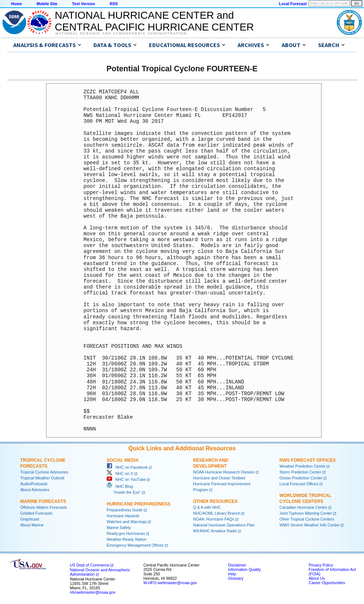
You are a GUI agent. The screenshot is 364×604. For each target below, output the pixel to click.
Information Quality (244, 569)
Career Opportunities (327, 583)
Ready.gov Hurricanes (126, 533)
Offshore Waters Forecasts (44, 507)
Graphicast (30, 519)
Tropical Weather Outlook (42, 478)
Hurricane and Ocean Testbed (219, 478)
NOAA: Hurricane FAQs (214, 519)
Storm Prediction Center (300, 472)
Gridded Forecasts (36, 513)
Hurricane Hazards (123, 516)
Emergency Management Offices (135, 545)
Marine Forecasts (43, 501)
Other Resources (215, 501)
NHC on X (120, 473)
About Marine (32, 525)
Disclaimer (237, 565)
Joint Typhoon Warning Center (306, 513)
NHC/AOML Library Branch (217, 513)
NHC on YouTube (126, 479)
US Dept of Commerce (90, 565)
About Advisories (35, 490)
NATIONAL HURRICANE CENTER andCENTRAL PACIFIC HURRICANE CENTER (154, 21)
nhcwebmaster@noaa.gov (93, 592)
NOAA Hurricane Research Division (224, 472)
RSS (114, 4)
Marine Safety (119, 528)
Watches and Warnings (127, 522)
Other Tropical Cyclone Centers (307, 519)
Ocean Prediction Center (301, 478)
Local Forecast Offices (299, 484)
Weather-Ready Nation (126, 539)
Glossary (236, 578)
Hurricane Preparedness (139, 504)
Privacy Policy (321, 565)
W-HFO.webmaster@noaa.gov (170, 583)
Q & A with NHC (207, 507)
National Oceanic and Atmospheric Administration (121, 33)
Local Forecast (293, 4)
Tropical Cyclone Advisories (44, 472)
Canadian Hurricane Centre (303, 507)
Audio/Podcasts (34, 484)
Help (232, 574)
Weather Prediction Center (302, 466)
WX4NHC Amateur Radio (215, 531)
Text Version (84, 4)
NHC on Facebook (127, 467)
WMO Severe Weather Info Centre (309, 525)
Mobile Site (47, 4)
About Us (317, 578)
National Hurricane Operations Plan (224, 525)
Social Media (123, 460)
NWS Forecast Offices (308, 460)
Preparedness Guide (125, 510)
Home (17, 4)
